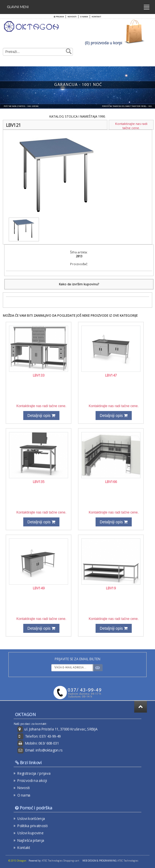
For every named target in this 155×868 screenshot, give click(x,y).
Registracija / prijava (37, 773)
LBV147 (111, 375)
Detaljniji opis (41, 416)
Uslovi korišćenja (34, 819)
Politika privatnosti (35, 826)
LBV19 (111, 588)
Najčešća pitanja (34, 839)
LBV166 (111, 482)
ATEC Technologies (128, 861)
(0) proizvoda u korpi (104, 43)
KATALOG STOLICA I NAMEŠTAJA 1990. (78, 116)
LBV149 (39, 588)
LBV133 (39, 375)
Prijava (59, 17)
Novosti (72, 17)
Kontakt (96, 17)
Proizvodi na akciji (35, 780)
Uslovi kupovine (33, 832)
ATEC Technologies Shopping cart (60, 861)
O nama (84, 17)
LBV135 (39, 482)
